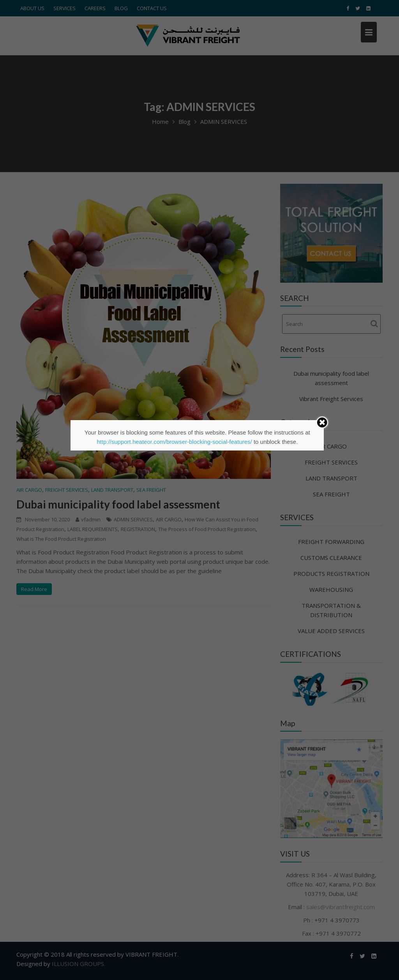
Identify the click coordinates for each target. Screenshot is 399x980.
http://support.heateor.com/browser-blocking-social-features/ (174, 442)
